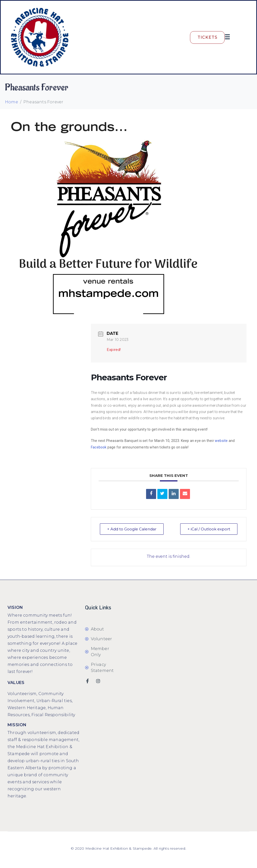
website (221, 441)
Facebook (99, 447)
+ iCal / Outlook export (209, 529)
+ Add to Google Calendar (132, 529)
